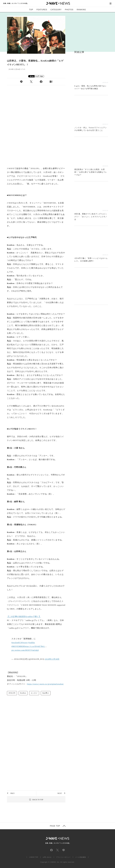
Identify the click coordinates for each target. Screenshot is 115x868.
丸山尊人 (46, 693)
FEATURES (42, 10)
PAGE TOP (55, 826)
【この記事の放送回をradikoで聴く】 (24, 617)
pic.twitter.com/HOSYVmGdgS (25, 650)
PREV (13, 793)
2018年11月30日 (52, 659)
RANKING (81, 10)
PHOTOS (69, 10)
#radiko (32, 643)
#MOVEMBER (18, 646)
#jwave (25, 643)
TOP (31, 10)
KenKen (23, 693)
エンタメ (34, 693)
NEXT (60, 793)
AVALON (12, 693)
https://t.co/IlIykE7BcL (35, 646)
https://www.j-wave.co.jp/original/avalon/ (45, 684)
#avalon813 (17, 643)
